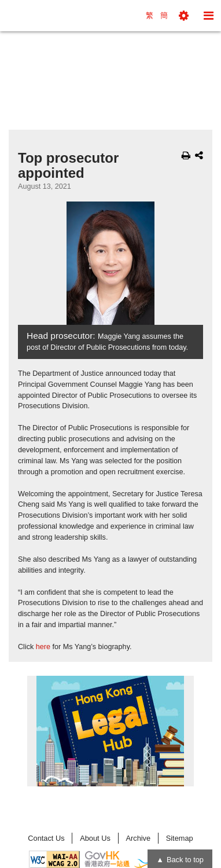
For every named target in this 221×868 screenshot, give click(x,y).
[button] (184, 16)
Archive (138, 838)
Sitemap (180, 838)
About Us (95, 838)
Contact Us (46, 838)
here (43, 647)
